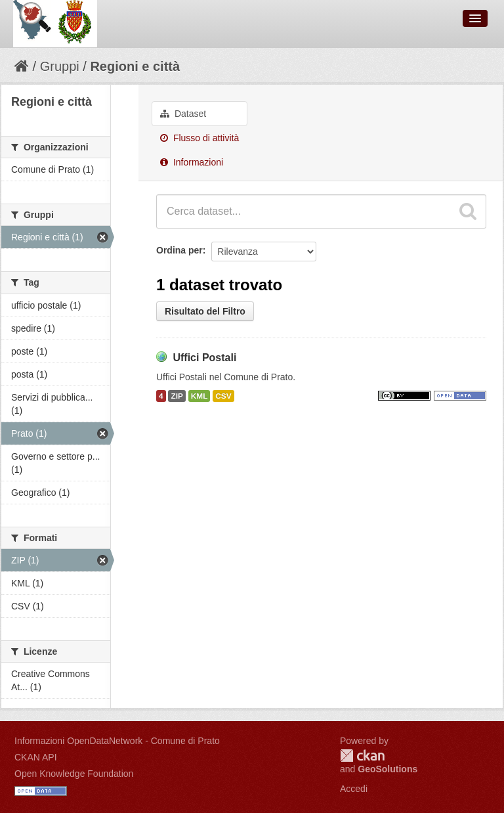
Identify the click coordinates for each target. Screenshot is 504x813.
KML (199, 396)
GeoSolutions (388, 769)
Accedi (354, 789)
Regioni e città (135, 66)
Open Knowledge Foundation (74, 774)
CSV (223, 396)
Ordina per (179, 250)
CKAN (362, 756)
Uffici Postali (204, 358)
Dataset (183, 114)
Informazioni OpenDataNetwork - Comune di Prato (117, 741)
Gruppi (60, 66)
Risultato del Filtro (205, 311)
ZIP (177, 396)
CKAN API (36, 757)
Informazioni (192, 162)
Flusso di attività (199, 138)
